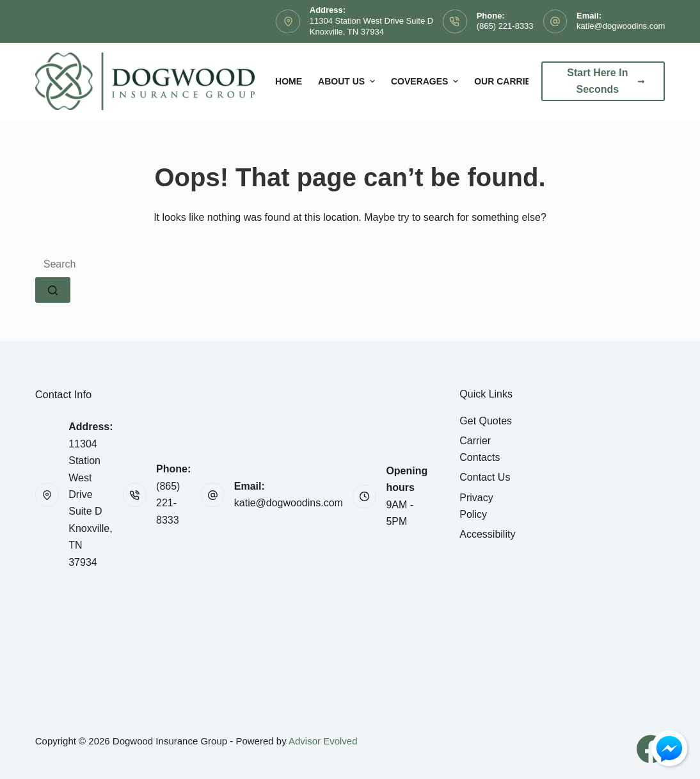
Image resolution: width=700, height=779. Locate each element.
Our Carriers (509, 81)
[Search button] (53, 290)
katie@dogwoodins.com (621, 26)
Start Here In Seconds (606, 81)
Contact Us (485, 477)
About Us (348, 81)
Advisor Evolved (323, 741)
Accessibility (487, 534)
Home (289, 81)
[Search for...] (350, 264)
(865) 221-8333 (505, 26)
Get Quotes (486, 421)
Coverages (426, 81)
